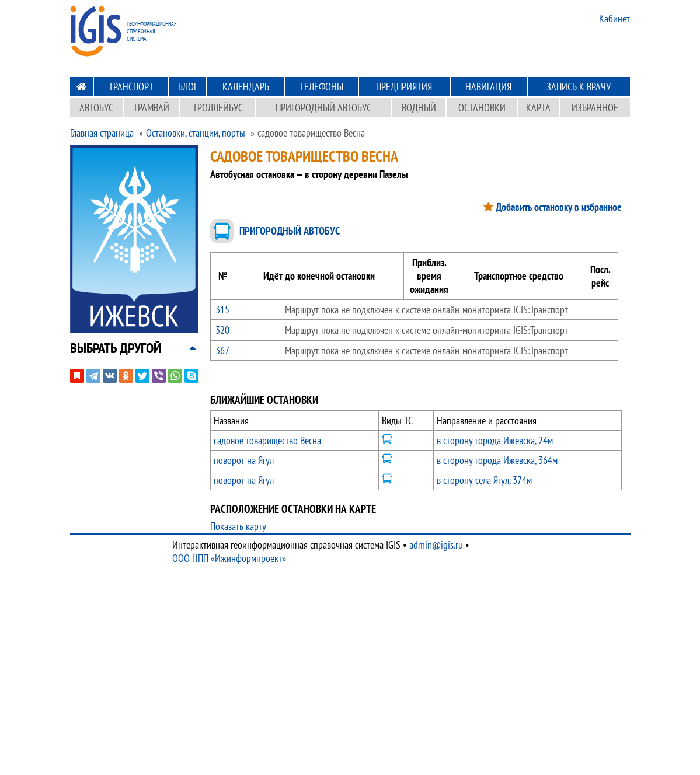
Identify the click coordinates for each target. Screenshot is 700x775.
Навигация (488, 87)
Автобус (96, 108)
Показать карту (238, 526)
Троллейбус (218, 108)
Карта (538, 108)
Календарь (246, 87)
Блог (188, 87)
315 (222, 310)
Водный (419, 108)
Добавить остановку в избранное (559, 207)
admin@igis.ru (436, 545)
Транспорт (131, 87)
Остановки (482, 108)
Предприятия (404, 87)
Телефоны (321, 87)
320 (222, 330)
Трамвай (151, 108)
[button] (116, 348)
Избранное (595, 108)
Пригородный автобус (323, 108)
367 (222, 350)
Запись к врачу (579, 87)
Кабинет (614, 18)
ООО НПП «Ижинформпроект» (229, 558)
